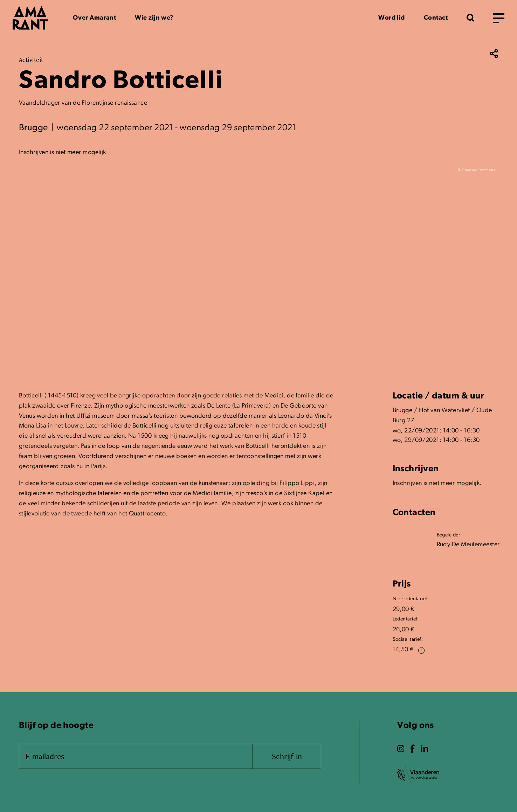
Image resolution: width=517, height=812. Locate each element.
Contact (436, 18)
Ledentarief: (406, 619)
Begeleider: (449, 535)
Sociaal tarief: (408, 640)
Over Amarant (94, 18)
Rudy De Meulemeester (468, 545)
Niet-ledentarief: (411, 599)
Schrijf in (287, 756)
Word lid (392, 18)
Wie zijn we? (154, 18)
